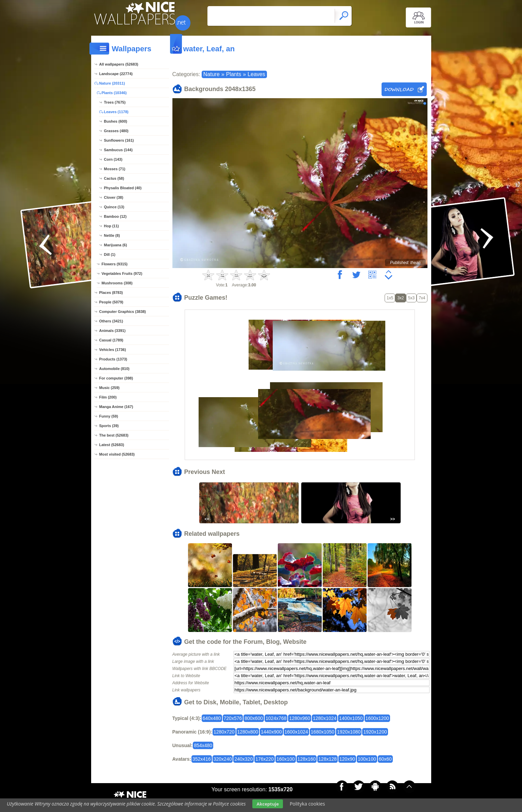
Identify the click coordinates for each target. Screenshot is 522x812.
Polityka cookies (307, 804)
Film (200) (108, 397)
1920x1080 (349, 732)
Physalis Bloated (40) (123, 188)
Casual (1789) (111, 340)
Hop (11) (112, 226)
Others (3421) (111, 321)
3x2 (400, 298)
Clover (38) (114, 197)
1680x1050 (323, 732)
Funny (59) (109, 416)
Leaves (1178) (116, 112)
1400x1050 (351, 718)
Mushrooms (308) (117, 283)
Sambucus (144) (118, 150)
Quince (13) (114, 207)
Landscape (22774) (116, 74)
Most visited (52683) (117, 454)
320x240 (223, 759)
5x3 (411, 298)
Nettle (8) (112, 235)
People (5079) (111, 302)
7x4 (422, 298)
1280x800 (248, 732)
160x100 (286, 759)
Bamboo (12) (115, 216)
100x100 (367, 759)
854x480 (203, 745)
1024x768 (276, 718)
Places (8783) (111, 293)
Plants (234, 74)
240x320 (243, 759)
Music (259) (110, 388)
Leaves (256, 74)
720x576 (233, 718)
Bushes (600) (116, 121)
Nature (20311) (112, 83)
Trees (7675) (115, 102)
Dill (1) (110, 254)
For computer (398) (116, 378)
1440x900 (271, 732)
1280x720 (224, 732)
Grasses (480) (116, 131)
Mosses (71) (115, 169)
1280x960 (300, 718)
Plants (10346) (114, 93)
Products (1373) (113, 359)
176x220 (265, 759)
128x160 (307, 759)
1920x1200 (375, 732)
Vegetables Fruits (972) (122, 273)
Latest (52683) (112, 445)
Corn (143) (113, 159)
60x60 (385, 759)
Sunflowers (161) (119, 140)
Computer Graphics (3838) (123, 312)
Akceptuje (267, 804)
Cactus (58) (114, 178)
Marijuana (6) (116, 245)
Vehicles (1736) (113, 350)
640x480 (212, 718)
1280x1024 (325, 718)
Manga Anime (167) (116, 407)
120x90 (347, 759)
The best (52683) (114, 435)
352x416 (202, 759)
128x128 (327, 759)
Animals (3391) (113, 331)
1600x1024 (296, 732)
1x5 (390, 298)
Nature (212, 74)
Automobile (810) (114, 369)
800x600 (254, 718)
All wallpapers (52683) (119, 64)
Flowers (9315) (115, 264)
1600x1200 (377, 718)
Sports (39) (109, 426)
